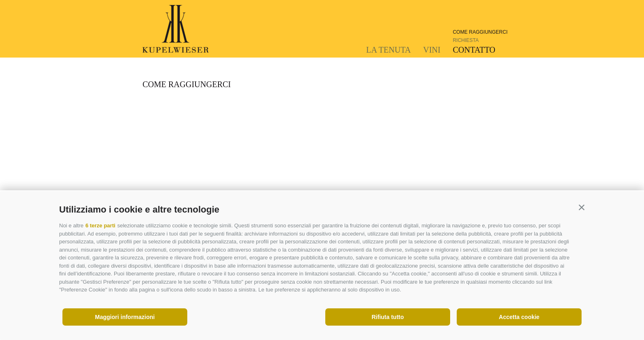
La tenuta (389, 50)
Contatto (474, 50)
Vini (432, 50)
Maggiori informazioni (125, 317)
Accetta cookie (519, 317)
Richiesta (466, 40)
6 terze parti (100, 226)
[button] (582, 208)
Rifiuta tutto (388, 317)
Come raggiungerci (480, 32)
